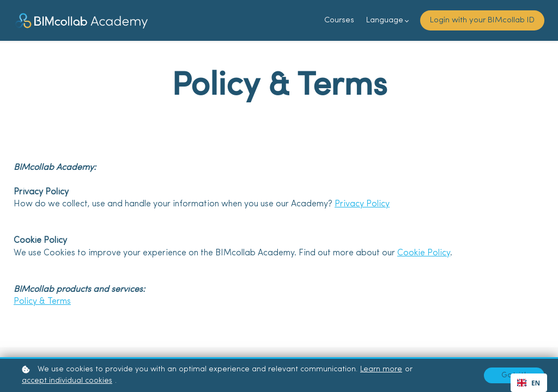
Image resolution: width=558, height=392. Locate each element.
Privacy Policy (362, 204)
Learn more (381, 369)
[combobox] (529, 383)
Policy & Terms (42, 302)
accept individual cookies (67, 381)
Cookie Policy (424, 253)
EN (529, 383)
